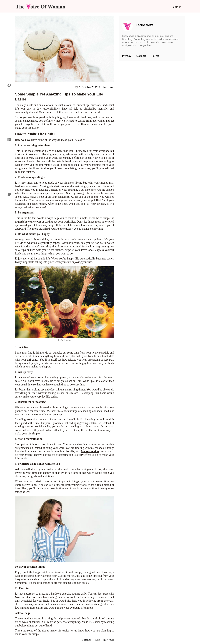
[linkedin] (9, 140)
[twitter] (9, 194)
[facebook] (9, 85)
